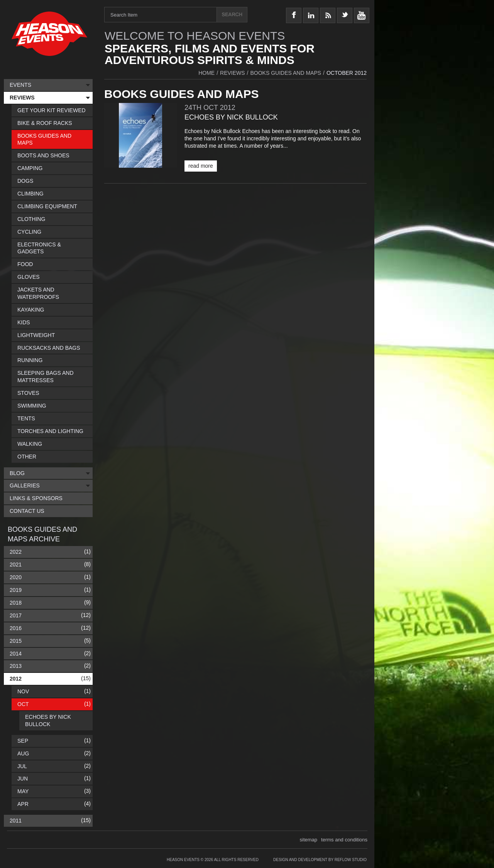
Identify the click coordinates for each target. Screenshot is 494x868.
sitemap (309, 840)
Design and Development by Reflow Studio (320, 860)
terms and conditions (344, 840)
